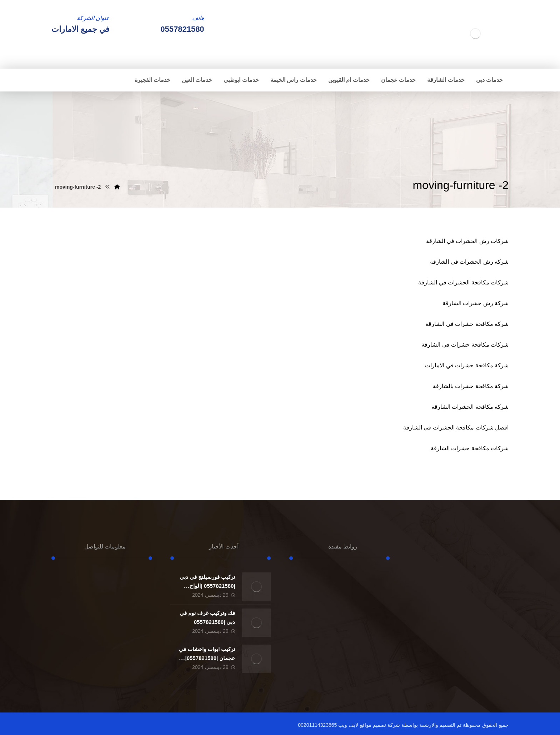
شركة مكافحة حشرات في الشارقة (467, 324)
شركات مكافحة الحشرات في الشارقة (463, 282)
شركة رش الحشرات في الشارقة (469, 262)
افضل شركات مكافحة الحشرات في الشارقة (456, 428)
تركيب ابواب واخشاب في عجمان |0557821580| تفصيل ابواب (207, 658)
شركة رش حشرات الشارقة (476, 303)
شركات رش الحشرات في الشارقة (467, 241)
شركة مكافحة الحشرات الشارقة (470, 407)
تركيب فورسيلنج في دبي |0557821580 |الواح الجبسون (207, 586)
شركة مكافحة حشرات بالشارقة (471, 386)
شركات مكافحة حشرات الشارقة (470, 448)
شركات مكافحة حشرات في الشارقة (465, 345)
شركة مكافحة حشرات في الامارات (467, 365)
